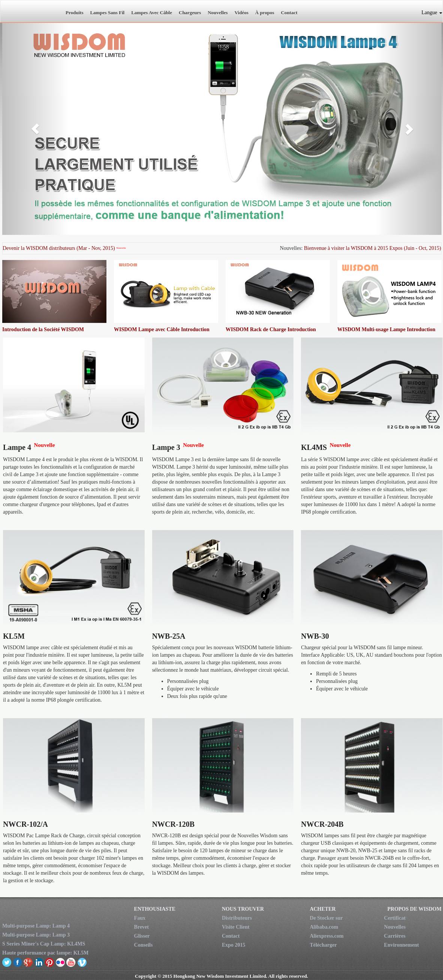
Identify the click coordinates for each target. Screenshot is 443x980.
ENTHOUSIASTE (155, 909)
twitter (7, 962)
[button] (35, 129)
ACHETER (323, 909)
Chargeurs (190, 13)
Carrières (395, 936)
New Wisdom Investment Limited (30, 11)
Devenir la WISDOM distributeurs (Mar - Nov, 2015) (59, 248)
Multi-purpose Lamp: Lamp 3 (36, 935)
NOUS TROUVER (243, 909)
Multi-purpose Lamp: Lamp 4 (36, 926)
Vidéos (242, 13)
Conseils (144, 945)
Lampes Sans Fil (107, 13)
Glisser (142, 936)
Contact (289, 13)
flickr (61, 962)
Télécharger (323, 945)
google (28, 962)
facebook (18, 962)
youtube (71, 962)
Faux (140, 918)
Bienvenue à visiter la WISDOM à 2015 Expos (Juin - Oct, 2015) (373, 248)
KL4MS (314, 447)
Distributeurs (237, 918)
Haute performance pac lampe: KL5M (45, 953)
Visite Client (236, 927)
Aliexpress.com (326, 936)
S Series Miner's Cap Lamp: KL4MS (44, 944)
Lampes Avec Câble (152, 13)
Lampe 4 (17, 447)
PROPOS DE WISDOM (415, 909)
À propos (265, 13)
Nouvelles (218, 13)
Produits (74, 13)
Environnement (402, 945)
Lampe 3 (166, 447)
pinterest (50, 962)
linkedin (39, 962)
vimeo (82, 962)
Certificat (395, 918)
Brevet (141, 927)
